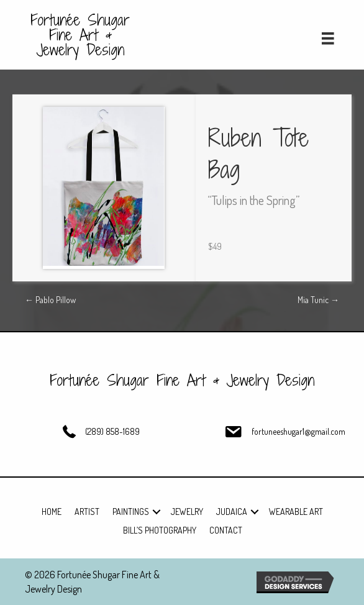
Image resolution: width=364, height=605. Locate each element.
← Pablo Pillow (50, 300)
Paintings (131, 512)
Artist (87, 512)
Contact (226, 530)
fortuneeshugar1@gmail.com (298, 431)
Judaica (232, 512)
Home (52, 512)
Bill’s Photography (160, 530)
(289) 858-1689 (112, 431)
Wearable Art (296, 512)
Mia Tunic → (318, 300)
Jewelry (187, 512)
